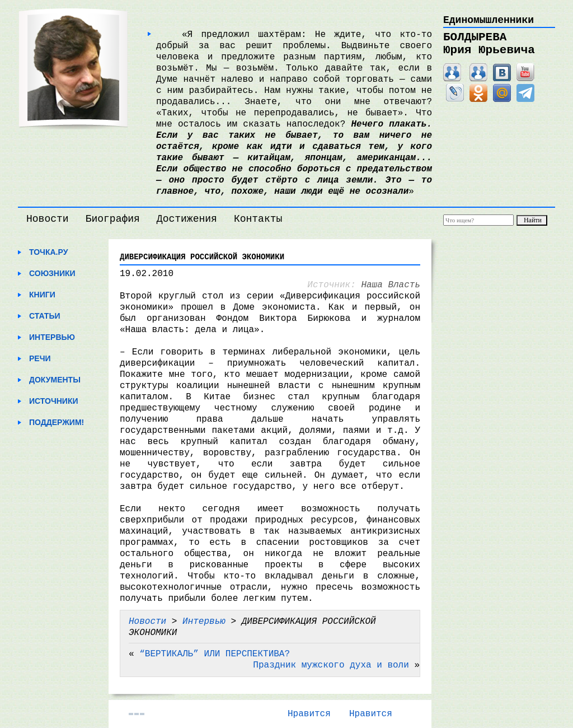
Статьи (45, 316)
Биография (113, 219)
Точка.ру (48, 252)
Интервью (52, 337)
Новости (48, 219)
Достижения (187, 219)
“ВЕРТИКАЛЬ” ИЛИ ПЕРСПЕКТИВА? (215, 654)
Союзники (52, 273)
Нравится (309, 714)
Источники (54, 401)
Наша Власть (391, 285)
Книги (42, 295)
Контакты (258, 219)
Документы (55, 380)
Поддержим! (57, 422)
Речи (40, 358)
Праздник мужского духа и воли (331, 665)
